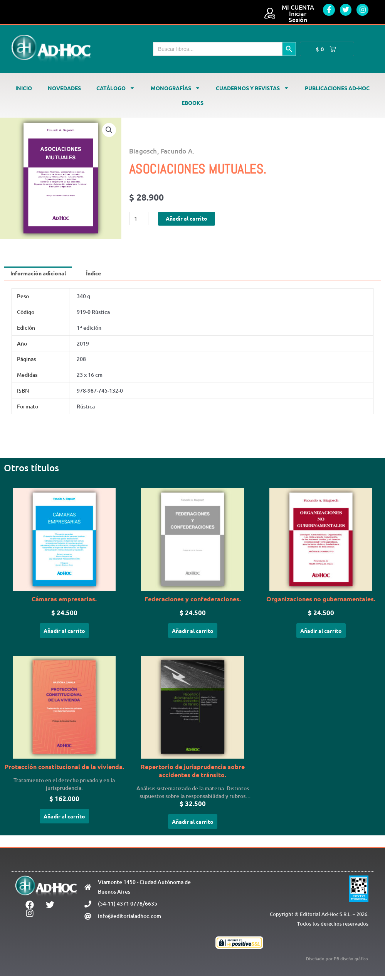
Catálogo (116, 88)
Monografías (176, 88)
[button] (109, 130)
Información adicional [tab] (40, 274)
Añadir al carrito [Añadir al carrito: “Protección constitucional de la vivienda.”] (64, 819)
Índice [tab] (100, 274)
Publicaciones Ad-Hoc (337, 88)
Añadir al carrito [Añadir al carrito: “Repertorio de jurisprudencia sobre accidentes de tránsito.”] (193, 825)
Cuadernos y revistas (252, 88)
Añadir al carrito (190, 218)
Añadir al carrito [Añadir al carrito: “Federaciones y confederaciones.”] (193, 632)
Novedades (64, 88)
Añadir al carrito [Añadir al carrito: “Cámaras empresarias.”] (64, 632)
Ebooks (192, 103)
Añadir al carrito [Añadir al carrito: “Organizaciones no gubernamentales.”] (321, 632)
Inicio (24, 88)
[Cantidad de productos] (140, 218)
